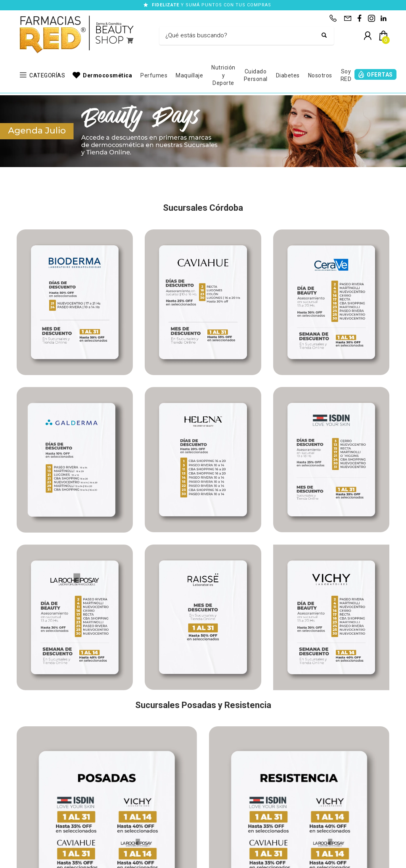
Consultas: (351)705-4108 (156, 788)
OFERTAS (380, 75)
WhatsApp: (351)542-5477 (157, 797)
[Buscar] (241, 36)
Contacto (27, 805)
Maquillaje (189, 75)
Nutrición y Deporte (223, 75)
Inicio (23, 788)
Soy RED (346, 75)
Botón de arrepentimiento (266, 859)
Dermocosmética (107, 75)
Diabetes (288, 75)
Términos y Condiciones (125, 859)
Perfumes (154, 75)
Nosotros (320, 75)
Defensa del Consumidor (197, 859)
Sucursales (263, 788)
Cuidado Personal (256, 75)
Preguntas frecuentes (41, 823)
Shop (23, 797)
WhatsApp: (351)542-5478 (157, 805)
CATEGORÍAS (47, 75)
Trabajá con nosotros (41, 814)
